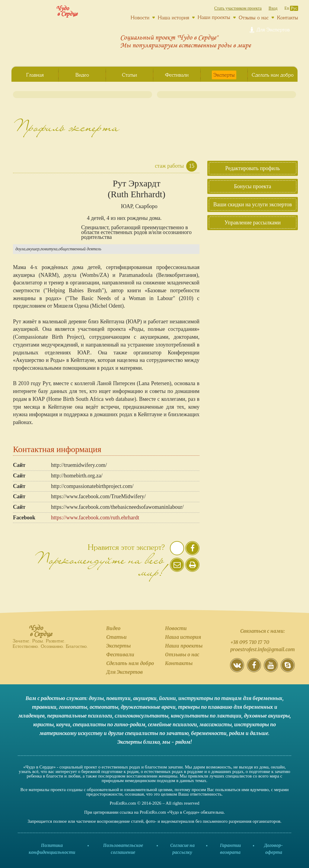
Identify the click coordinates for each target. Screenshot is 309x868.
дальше (259, 733)
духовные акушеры (267, 716)
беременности (209, 733)
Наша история (174, 17)
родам (237, 733)
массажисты (216, 724)
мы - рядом (176, 742)
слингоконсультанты (142, 716)
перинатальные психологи (80, 716)
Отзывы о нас (254, 17)
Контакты (288, 17)
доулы (96, 698)
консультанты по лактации (206, 716)
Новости (140, 17)
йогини (167, 698)
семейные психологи (172, 724)
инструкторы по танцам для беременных (230, 698)
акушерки (145, 698)
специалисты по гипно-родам (109, 724)
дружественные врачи (148, 707)
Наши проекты (214, 17)
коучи (63, 724)
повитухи (118, 698)
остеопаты (104, 707)
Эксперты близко (139, 742)
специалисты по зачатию (157, 733)
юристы (43, 724)
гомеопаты (73, 707)
